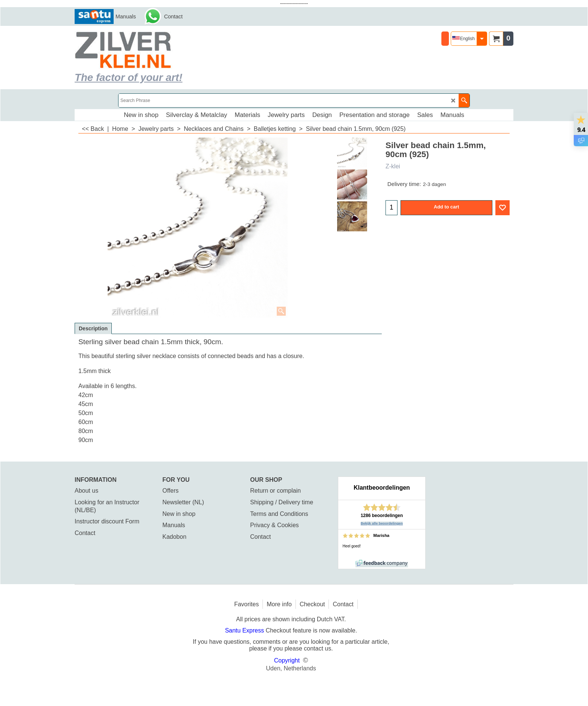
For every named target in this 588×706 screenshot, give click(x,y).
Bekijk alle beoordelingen (382, 523)
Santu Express (245, 630)
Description (93, 328)
